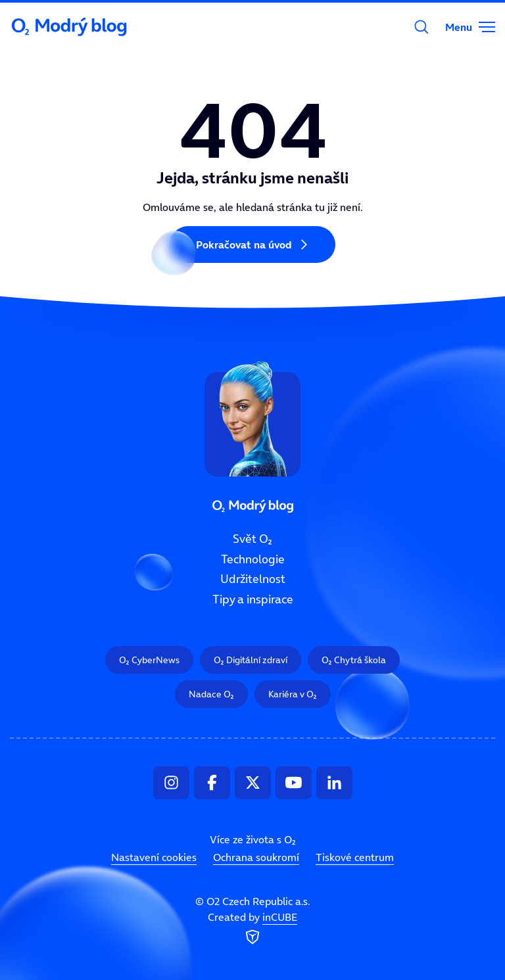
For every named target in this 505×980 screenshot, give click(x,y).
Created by (252, 929)
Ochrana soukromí (256, 857)
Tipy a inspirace (253, 599)
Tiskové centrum (355, 857)
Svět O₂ (252, 539)
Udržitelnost (253, 579)
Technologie (253, 559)
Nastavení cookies (154, 857)
